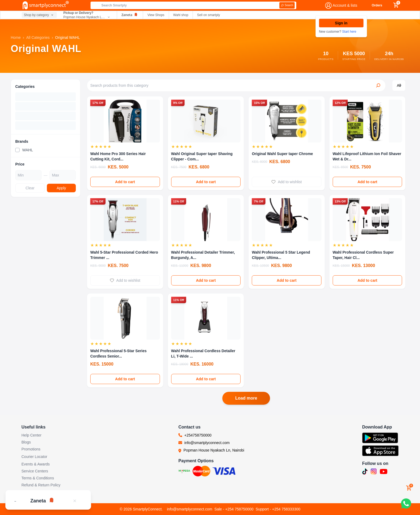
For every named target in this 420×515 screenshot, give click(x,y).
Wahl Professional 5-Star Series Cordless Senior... (118, 354)
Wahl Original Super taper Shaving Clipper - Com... (202, 156)
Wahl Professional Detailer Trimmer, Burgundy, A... (203, 255)
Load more (246, 398)
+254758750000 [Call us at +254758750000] (198, 435)
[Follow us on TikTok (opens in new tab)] (365, 472)
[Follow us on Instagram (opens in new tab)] (374, 471)
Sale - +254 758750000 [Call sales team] (234, 509)
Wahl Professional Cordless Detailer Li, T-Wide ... (203, 354)
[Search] (287, 5)
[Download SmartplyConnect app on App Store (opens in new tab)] (380, 451)
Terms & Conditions (38, 478)
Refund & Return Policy (41, 485)
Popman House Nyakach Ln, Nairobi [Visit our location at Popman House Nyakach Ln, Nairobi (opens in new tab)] (214, 450)
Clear (30, 188)
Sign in (341, 23)
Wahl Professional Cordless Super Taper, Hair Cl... (363, 255)
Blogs (26, 442)
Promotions (31, 449)
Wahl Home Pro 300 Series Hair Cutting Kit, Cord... (118, 156)
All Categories (38, 37)
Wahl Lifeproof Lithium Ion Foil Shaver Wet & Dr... (367, 156)
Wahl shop (181, 15)
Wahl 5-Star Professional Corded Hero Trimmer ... (124, 255)
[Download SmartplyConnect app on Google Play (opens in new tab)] (380, 438)
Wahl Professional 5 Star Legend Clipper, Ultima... (281, 255)
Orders (377, 5)
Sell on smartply (209, 15)
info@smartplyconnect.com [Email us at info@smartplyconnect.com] (207, 443)
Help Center (31, 435)
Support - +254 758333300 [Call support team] (278, 509)
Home (16, 37)
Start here (349, 32)
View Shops (156, 15)
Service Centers (35, 471)
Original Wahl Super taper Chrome (282, 154)
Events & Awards (36, 464)
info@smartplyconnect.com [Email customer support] (190, 509)
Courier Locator (34, 457)
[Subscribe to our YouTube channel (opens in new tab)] (384, 472)
